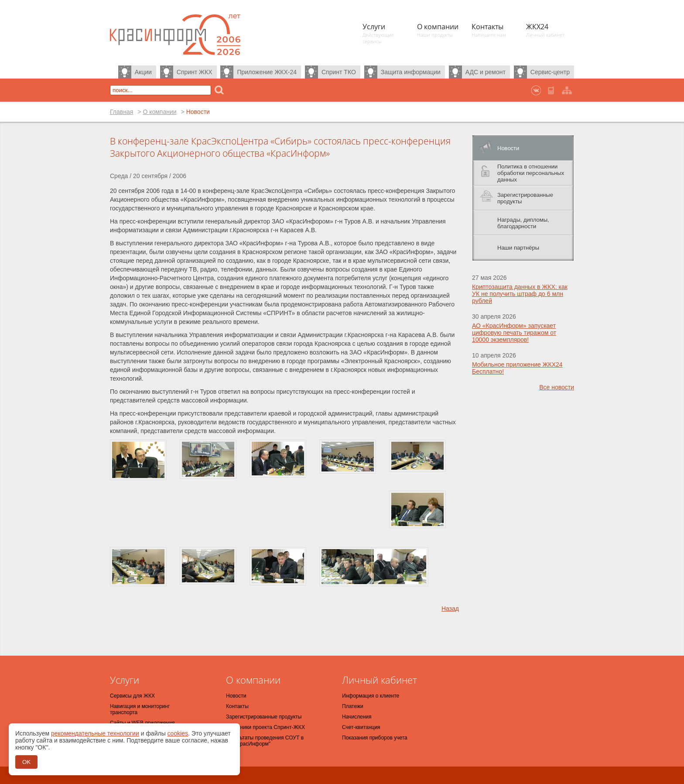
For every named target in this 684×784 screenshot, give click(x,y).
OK (26, 762)
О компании (159, 112)
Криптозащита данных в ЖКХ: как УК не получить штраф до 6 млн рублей (520, 294)
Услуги (125, 680)
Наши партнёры (518, 248)
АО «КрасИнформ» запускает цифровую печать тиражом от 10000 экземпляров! (514, 333)
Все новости (557, 387)
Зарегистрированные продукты (525, 198)
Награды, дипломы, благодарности (523, 223)
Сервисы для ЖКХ (132, 696)
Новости (508, 148)
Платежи (353, 706)
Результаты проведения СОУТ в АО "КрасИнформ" (265, 741)
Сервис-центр (550, 72)
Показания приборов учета (375, 738)
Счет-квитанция (361, 727)
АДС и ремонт (486, 72)
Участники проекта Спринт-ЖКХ (265, 727)
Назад (450, 609)
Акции (143, 72)
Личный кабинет (380, 680)
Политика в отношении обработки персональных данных (531, 173)
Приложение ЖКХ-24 (267, 72)
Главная (121, 112)
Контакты (237, 706)
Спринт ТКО (339, 72)
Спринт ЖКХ (195, 72)
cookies (178, 733)
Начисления (357, 717)
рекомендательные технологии (95, 733)
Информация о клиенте (371, 696)
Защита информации (411, 72)
